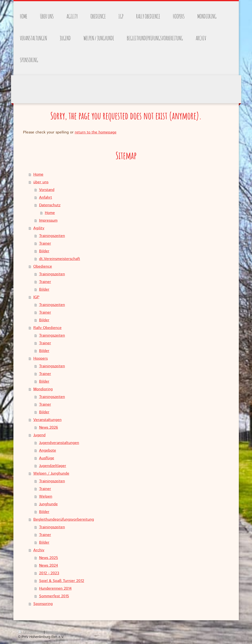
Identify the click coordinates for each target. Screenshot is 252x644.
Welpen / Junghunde (51, 474)
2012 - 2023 (49, 573)
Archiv (39, 550)
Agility (39, 228)
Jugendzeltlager (53, 466)
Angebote (48, 451)
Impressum (48, 221)
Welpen (46, 497)
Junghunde (48, 504)
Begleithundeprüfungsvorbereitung (64, 520)
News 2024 (49, 566)
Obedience (43, 267)
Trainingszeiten (52, 236)
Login (230, 632)
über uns (41, 182)
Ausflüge (47, 458)
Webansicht (225, 637)
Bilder (44, 251)
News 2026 (49, 428)
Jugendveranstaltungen (59, 443)
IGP (36, 297)
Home (38, 175)
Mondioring (43, 389)
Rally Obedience (47, 328)
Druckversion (31, 632)
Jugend (39, 435)
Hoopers (41, 359)
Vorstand (47, 190)
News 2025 (49, 558)
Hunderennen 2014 (55, 589)
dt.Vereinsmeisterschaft (60, 259)
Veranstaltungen (47, 420)
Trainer (45, 244)
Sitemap (52, 632)
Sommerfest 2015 (54, 596)
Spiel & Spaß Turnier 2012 (62, 581)
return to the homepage (96, 132)
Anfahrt (46, 198)
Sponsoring (43, 604)
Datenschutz (50, 205)
